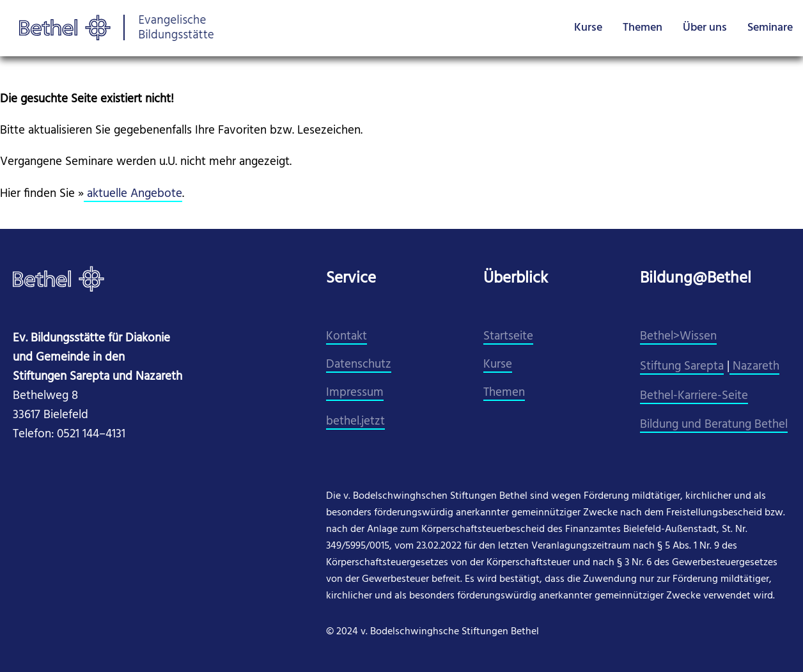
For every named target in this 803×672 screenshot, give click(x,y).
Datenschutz (359, 365)
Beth (652, 396)
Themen (643, 28)
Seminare (770, 28)
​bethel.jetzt (355, 422)
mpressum (356, 393)
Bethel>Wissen (678, 337)
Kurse (588, 28)
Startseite (508, 337)
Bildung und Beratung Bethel (714, 425)
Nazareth (754, 367)
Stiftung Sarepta (682, 367)
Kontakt (347, 337)
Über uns (705, 28)
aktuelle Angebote (133, 194)
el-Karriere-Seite (706, 396)
